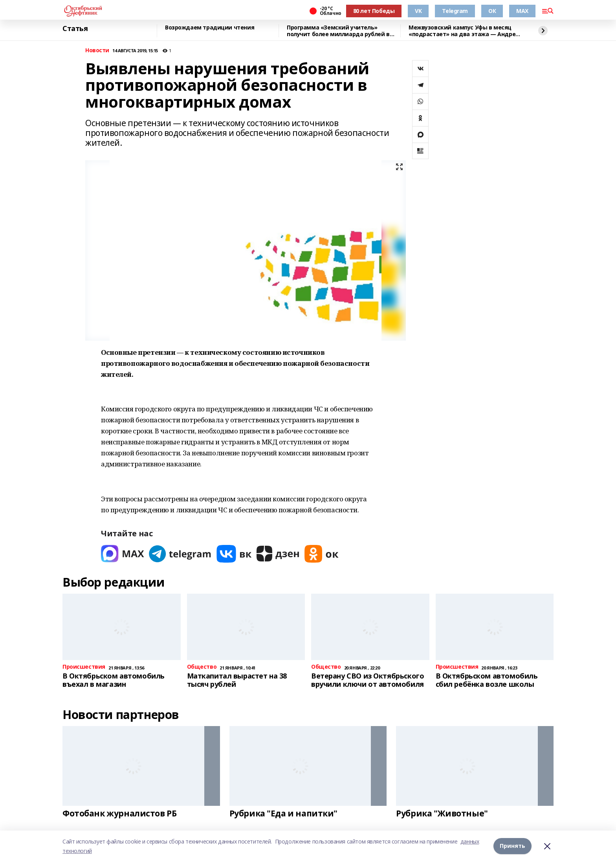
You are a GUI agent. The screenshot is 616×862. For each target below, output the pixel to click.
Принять (512, 846)
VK (418, 11)
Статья (75, 29)
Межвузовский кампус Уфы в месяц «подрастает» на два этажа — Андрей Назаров (464, 31)
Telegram (455, 11)
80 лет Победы (374, 11)
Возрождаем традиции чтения (210, 28)
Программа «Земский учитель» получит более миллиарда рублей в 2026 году (338, 31)
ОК (492, 11)
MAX (522, 11)
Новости (97, 50)
